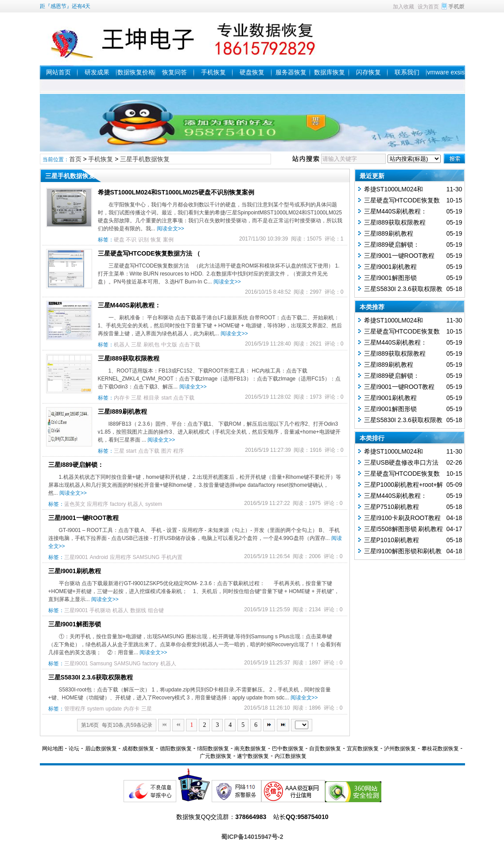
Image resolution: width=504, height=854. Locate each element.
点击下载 (190, 345)
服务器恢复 (291, 72)
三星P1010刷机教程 (392, 540)
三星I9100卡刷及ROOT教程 (402, 518)
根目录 (151, 398)
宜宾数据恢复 (363, 749)
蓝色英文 (75, 504)
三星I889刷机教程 (122, 411)
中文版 (169, 345)
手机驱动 (100, 610)
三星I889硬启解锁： (76, 465)
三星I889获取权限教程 (129, 358)
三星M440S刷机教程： (129, 305)
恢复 (156, 240)
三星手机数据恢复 (145, 159)
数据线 (138, 610)
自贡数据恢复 (325, 749)
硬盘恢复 (252, 72)
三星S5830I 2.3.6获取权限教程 (91, 677)
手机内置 (172, 557)
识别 (143, 240)
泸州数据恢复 (400, 749)
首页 (75, 159)
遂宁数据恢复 (253, 756)
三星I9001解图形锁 (75, 624)
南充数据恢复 (250, 749)
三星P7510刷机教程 (392, 507)
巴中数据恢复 (288, 749)
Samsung (101, 664)
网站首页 (58, 72)
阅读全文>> (171, 229)
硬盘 (119, 240)
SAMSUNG (146, 557)
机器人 (122, 345)
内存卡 (122, 398)
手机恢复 (213, 72)
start (166, 398)
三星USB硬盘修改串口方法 (401, 462)
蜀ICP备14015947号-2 (252, 837)
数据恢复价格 (136, 72)
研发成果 (97, 72)
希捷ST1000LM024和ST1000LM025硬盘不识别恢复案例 (176, 192)
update (114, 709)
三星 (136, 345)
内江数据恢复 (291, 756)
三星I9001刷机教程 (75, 571)
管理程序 (75, 709)
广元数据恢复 (216, 756)
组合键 (156, 610)
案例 (168, 240)
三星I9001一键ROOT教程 (83, 518)
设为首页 (428, 7)
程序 (178, 451)
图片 (167, 451)
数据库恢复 (330, 72)
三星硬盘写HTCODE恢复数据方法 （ (149, 253)
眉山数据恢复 (101, 749)
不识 (131, 240)
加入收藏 (403, 7)
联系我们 (407, 72)
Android (99, 557)
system (154, 504)
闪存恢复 (368, 72)
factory (118, 504)
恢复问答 (174, 72)
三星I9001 (76, 557)
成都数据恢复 (138, 749)
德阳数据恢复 (176, 749)
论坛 (74, 749)
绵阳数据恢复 (213, 749)
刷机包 (151, 345)
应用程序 (97, 504)
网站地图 (53, 749)
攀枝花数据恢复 (440, 749)
